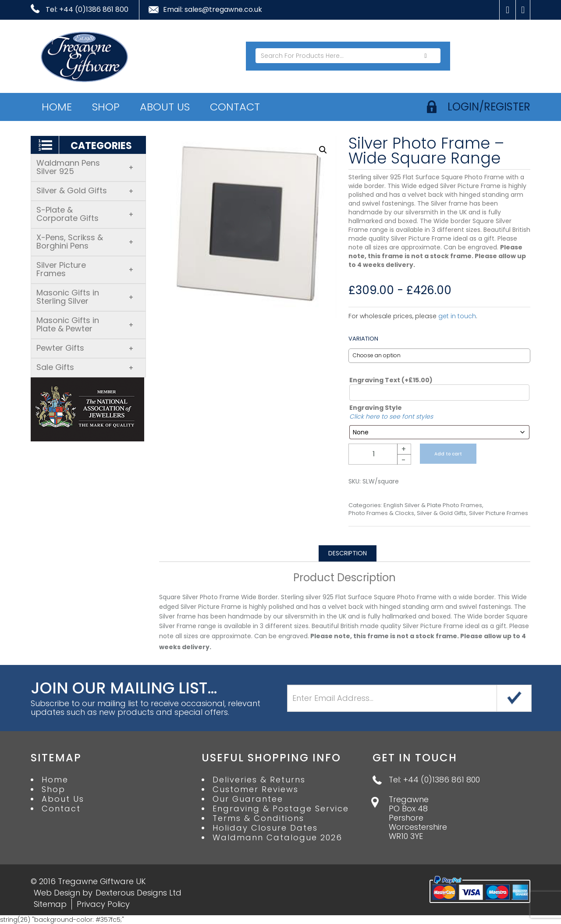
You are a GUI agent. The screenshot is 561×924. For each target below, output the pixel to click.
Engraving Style (376, 408)
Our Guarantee (248, 799)
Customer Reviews (256, 789)
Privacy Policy (103, 904)
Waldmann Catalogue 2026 (277, 838)
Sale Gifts (85, 367)
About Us (165, 107)
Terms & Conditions (258, 818)
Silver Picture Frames (85, 269)
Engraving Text (391, 380)
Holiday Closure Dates (265, 828)
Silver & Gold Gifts (85, 190)
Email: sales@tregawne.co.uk (213, 10)
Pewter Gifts (85, 348)
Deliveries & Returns (259, 780)
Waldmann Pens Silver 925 (85, 167)
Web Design (57, 893)
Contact (235, 107)
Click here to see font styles (391, 416)
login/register (489, 107)
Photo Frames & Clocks (381, 513)
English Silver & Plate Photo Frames (433, 505)
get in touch (457, 316)
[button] (323, 150)
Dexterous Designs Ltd (138, 893)
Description (348, 553)
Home (57, 107)
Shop (106, 107)
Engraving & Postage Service (281, 809)
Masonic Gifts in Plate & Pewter (85, 324)
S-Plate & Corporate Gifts (85, 214)
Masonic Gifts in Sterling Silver (85, 297)
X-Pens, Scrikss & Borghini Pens (85, 242)
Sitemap (50, 904)
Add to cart (448, 454)
